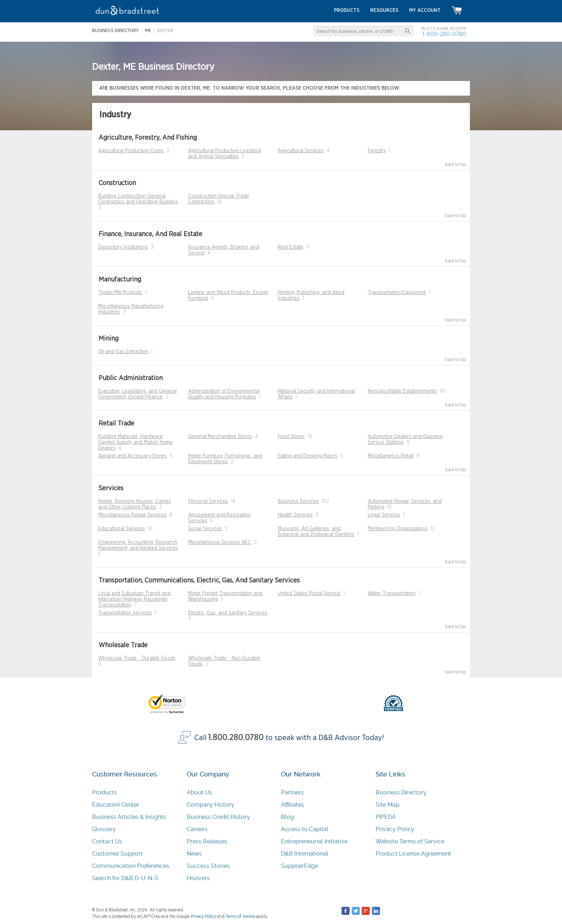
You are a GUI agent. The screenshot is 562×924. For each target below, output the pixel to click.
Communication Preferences (131, 866)
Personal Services (208, 501)
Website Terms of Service (410, 841)
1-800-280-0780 (444, 34)
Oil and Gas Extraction (123, 352)
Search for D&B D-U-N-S (125, 878)
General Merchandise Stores (220, 437)
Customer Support (117, 854)
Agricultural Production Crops (131, 151)
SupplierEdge (300, 866)
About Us (200, 792)
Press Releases (207, 841)
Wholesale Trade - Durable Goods (137, 658)
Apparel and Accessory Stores (132, 456)
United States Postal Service (309, 594)
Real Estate (291, 247)
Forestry (377, 151)
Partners (292, 792)
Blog (287, 817)
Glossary (104, 829)
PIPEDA (386, 817)
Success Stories (208, 866)
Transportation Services (125, 613)
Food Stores (291, 437)
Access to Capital (305, 829)
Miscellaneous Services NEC (220, 542)
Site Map (387, 805)
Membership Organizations (398, 529)
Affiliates (293, 805)
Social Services (205, 529)
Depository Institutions (123, 247)
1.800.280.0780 (236, 738)
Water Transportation (392, 594)
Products (105, 792)
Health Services (295, 515)
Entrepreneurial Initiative (314, 841)
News (194, 854)
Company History (210, 805)
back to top (456, 164)
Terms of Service (240, 916)
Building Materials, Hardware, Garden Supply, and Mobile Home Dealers (135, 442)
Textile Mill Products (120, 293)
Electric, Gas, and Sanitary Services (228, 613)
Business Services (298, 501)
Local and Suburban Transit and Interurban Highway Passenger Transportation (134, 599)
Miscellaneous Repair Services (132, 515)
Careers (197, 829)
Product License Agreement (413, 854)
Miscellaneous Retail (391, 456)
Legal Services (384, 515)
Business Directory (401, 792)
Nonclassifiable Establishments (402, 391)
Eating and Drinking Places (308, 456)
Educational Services (122, 529)
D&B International (305, 854)
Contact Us (107, 841)
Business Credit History (218, 817)
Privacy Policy (395, 829)
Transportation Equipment (397, 293)
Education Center (116, 805)
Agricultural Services (301, 151)
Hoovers (198, 878)
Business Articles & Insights (129, 817)
